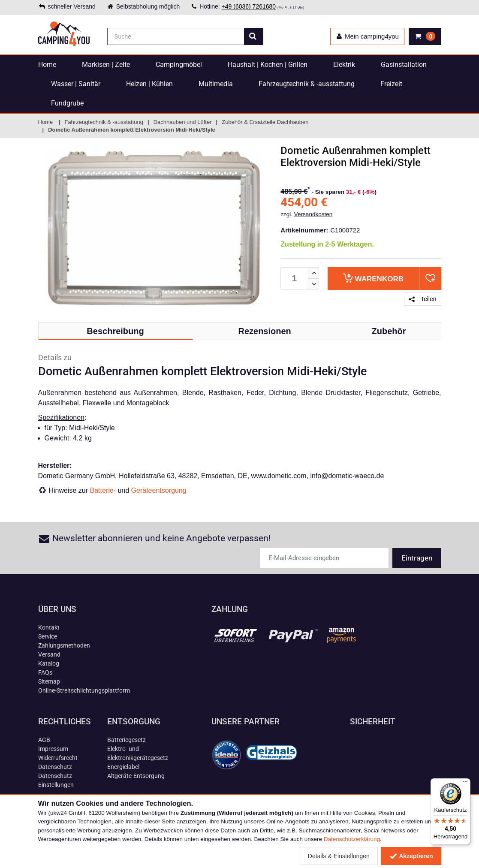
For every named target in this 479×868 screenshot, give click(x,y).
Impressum (53, 749)
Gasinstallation (404, 65)
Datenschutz (55, 767)
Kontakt (49, 627)
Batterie (102, 490)
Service (48, 636)
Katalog (49, 663)
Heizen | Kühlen (149, 84)
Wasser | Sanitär (76, 84)
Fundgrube (67, 103)
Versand (49, 654)
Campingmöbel (179, 65)
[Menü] (465, 784)
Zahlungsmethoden (64, 645)
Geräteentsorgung (159, 490)
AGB (44, 740)
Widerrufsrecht (58, 758)
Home (47, 65)
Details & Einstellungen (339, 856)
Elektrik (344, 65)
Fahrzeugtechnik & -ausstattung (307, 84)
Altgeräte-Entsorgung (136, 776)
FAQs (45, 672)
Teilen (422, 299)
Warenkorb (373, 278)
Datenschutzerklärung (352, 839)
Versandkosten (313, 214)
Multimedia (216, 84)
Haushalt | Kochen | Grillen (268, 65)
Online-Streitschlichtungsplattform (84, 690)
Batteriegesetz (127, 740)
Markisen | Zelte (106, 65)
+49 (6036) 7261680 (249, 6)
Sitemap (49, 681)
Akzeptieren (411, 856)
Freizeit (391, 84)
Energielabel (123, 767)
